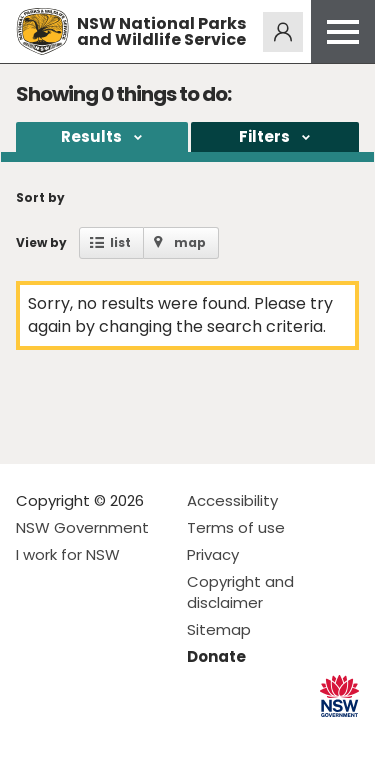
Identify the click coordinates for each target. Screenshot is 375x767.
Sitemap (219, 629)
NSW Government (82, 527)
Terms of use (236, 527)
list (120, 242)
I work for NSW (68, 554)
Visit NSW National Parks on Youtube (120, 735)
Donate (216, 656)
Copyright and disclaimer (240, 592)
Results (91, 136)
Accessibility (232, 500)
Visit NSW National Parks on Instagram (77, 735)
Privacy (213, 554)
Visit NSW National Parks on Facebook (34, 735)
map (190, 242)
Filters (264, 136)
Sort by (40, 197)
